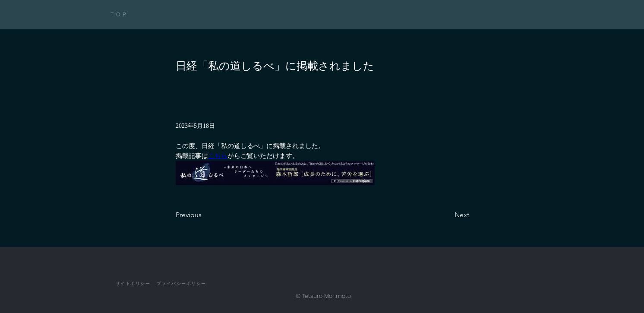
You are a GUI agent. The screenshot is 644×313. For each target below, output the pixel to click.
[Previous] (204, 215)
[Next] (448, 215)
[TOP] (131, 14)
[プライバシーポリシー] (181, 284)
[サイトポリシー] (133, 284)
